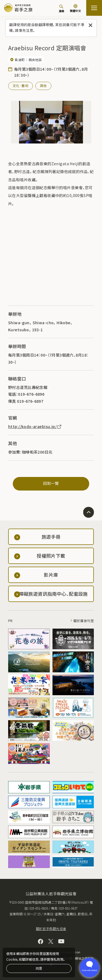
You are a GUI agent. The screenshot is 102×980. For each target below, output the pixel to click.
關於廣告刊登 (84, 621)
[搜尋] (61, 8)
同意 (39, 968)
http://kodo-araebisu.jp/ (35, 426)
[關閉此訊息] (90, 25)
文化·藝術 (21, 85)
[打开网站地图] (94, 8)
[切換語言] (75, 9)
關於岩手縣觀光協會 (51, 928)
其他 (43, 85)
